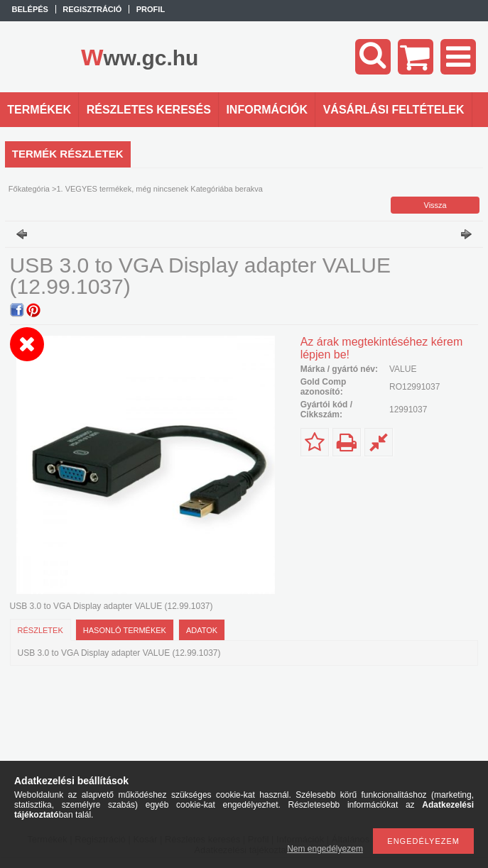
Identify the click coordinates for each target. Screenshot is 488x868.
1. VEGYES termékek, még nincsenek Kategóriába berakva (159, 189)
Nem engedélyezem (325, 849)
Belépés (30, 9)
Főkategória (29, 189)
